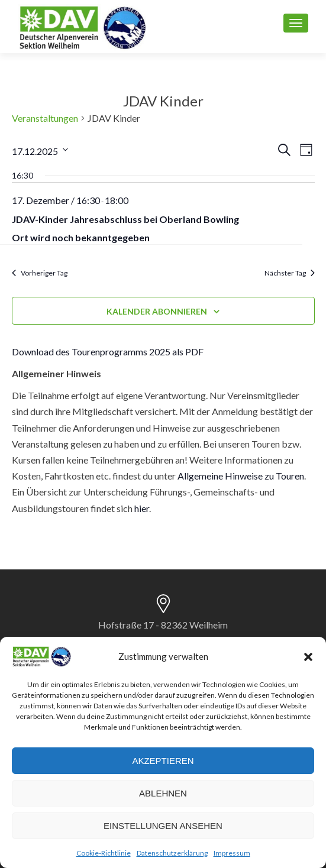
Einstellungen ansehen (163, 826)
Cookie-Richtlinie (104, 853)
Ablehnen (163, 793)
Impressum (232, 853)
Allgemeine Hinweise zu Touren (241, 476)
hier (142, 508)
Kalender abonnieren (157, 311)
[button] (308, 657)
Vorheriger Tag (40, 273)
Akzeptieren (163, 761)
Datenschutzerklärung (172, 853)
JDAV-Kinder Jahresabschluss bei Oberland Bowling (125, 219)
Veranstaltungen (45, 118)
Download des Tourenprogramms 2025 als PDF (108, 352)
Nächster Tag (290, 273)
